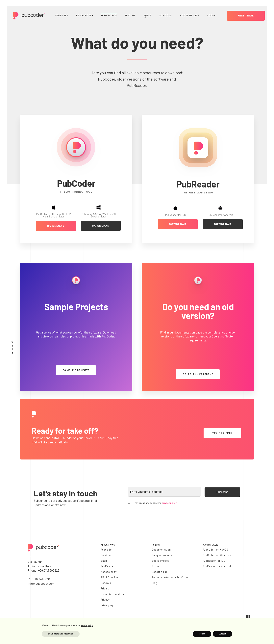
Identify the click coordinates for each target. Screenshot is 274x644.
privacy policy (169, 503)
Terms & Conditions (113, 594)
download (56, 226)
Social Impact (160, 561)
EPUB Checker (110, 577)
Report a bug (160, 572)
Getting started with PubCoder (170, 577)
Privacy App (108, 605)
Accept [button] (223, 634)
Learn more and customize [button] (61, 634)
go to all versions (198, 374)
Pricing (130, 16)
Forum (156, 566)
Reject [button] (202, 634)
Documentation (161, 550)
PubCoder (107, 550)
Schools (166, 16)
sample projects (76, 370)
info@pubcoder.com (41, 583)
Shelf (147, 16)
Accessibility (190, 16)
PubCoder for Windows (217, 555)
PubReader (107, 566)
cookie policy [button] (87, 625)
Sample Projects (162, 555)
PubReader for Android (217, 566)
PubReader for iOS (214, 561)
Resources (85, 16)
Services (106, 555)
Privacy (105, 600)
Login (212, 16)
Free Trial (246, 16)
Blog (154, 583)
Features (62, 16)
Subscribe (222, 492)
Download (109, 16)
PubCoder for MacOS (215, 550)
